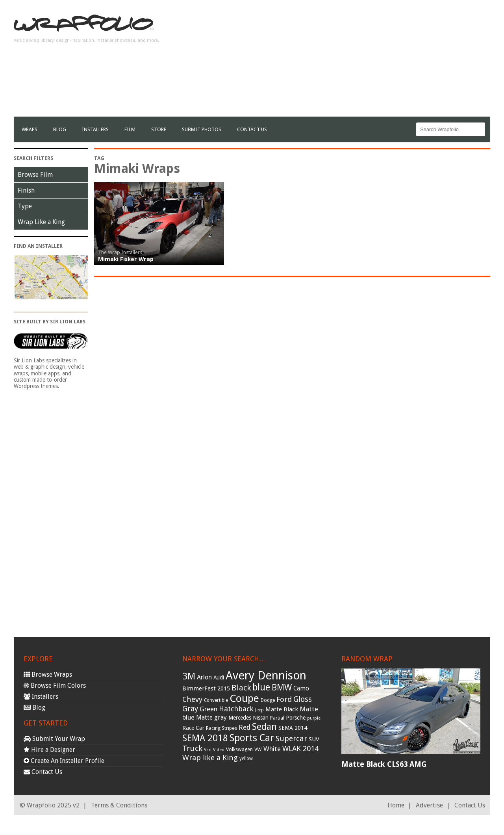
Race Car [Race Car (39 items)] (193, 728)
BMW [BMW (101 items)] (282, 687)
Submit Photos (202, 129)
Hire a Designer (49, 750)
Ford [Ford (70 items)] (284, 699)
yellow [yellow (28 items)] (246, 759)
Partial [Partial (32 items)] (277, 718)
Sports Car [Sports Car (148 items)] (252, 738)
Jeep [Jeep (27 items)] (259, 710)
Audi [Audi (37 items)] (219, 677)
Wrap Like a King (41, 222)
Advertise (429, 805)
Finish (26, 190)
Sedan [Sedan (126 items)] (264, 727)
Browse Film (35, 175)
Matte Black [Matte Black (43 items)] (282, 709)
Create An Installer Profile (64, 761)
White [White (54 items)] (272, 749)
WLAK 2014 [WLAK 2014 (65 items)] (300, 749)
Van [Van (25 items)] (208, 750)
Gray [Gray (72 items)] (190, 709)
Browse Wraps (48, 674)
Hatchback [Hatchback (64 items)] (236, 709)
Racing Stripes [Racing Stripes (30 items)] (221, 728)
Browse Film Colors (55, 686)
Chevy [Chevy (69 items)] (192, 699)
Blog (60, 129)
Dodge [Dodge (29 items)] (268, 700)
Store (159, 129)
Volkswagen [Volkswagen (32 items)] (239, 749)
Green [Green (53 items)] (208, 709)
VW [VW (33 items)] (258, 749)
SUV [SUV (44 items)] (314, 739)
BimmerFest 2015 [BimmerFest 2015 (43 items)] (206, 688)
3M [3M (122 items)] (189, 676)
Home (396, 805)
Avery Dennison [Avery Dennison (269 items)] (266, 675)
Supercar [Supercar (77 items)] (291, 739)
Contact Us (252, 129)
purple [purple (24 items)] (314, 718)
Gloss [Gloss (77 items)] (303, 699)
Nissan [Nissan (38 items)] (261, 718)
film (130, 129)
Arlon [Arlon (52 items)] (204, 677)
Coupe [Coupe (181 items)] (244, 698)
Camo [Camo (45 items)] (301, 688)
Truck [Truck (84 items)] (192, 748)
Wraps (30, 129)
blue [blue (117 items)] (261, 687)
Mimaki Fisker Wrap (126, 259)
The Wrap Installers (120, 252)
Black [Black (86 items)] (241, 688)
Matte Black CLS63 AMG (384, 764)
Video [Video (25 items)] (219, 750)
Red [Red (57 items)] (245, 727)
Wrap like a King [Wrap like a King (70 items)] (210, 758)
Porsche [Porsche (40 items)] (296, 718)
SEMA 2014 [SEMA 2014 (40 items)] (293, 728)
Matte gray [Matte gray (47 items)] (211, 717)
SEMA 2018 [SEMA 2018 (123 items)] (205, 738)
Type (25, 206)
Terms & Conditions (119, 805)
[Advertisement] (347, 61)
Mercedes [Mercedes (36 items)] (240, 718)
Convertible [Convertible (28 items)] (216, 700)
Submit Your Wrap (54, 739)
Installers (95, 129)
